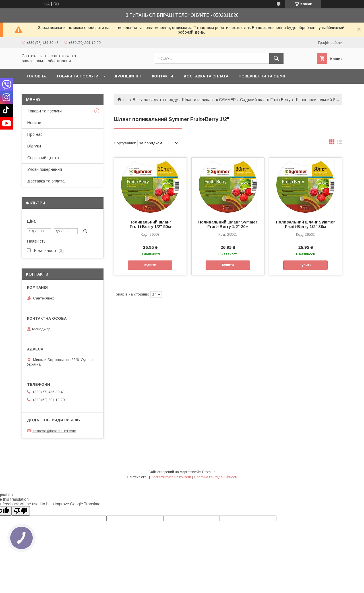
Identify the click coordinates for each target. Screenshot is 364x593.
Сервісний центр (43, 158)
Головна (36, 76)
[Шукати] (276, 58)
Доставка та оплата (46, 181)
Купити (150, 265)
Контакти (163, 76)
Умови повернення (45, 169)
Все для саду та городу (155, 100)
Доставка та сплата (206, 76)
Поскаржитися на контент (171, 477)
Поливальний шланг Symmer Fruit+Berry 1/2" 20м (228, 224)
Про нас (35, 134)
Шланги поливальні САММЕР (209, 100)
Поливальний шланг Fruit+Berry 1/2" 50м (150, 224)
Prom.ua (209, 472)
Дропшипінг (128, 76)
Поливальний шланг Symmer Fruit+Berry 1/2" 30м (305, 224)
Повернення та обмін (263, 76)
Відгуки (34, 146)
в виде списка (340, 143)
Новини (34, 123)
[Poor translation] (21, 511)
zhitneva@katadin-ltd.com (54, 431)
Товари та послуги (77, 76)
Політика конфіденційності (216, 477)
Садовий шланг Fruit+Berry (265, 100)
